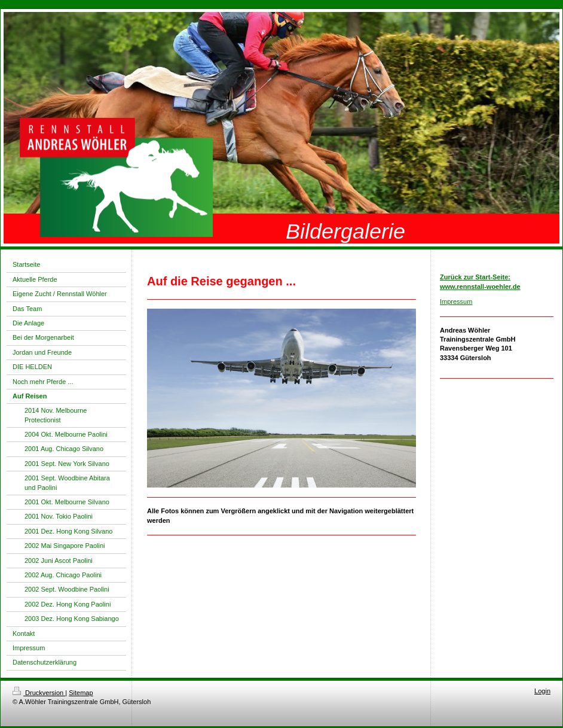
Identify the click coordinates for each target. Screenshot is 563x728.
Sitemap (81, 693)
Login (542, 691)
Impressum (456, 301)
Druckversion (39, 693)
